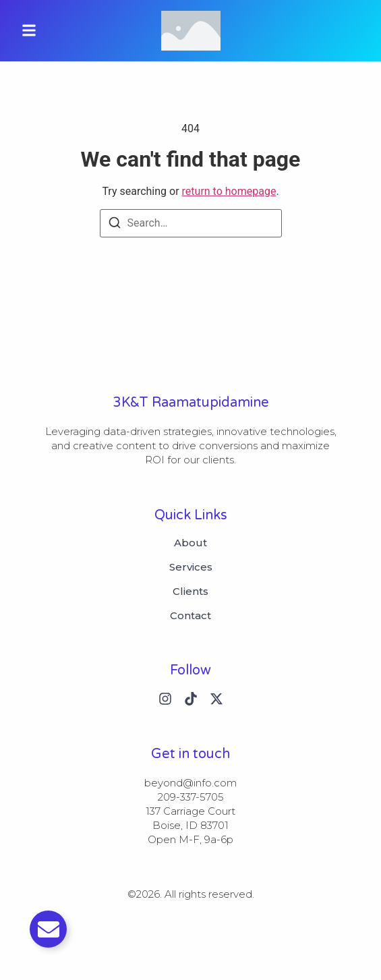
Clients (190, 592)
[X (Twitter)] (216, 699)
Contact (190, 616)
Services (191, 567)
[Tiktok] (191, 699)
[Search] (115, 225)
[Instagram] (165, 699)
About (190, 543)
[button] (29, 31)
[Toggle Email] (48, 929)
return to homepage (229, 191)
